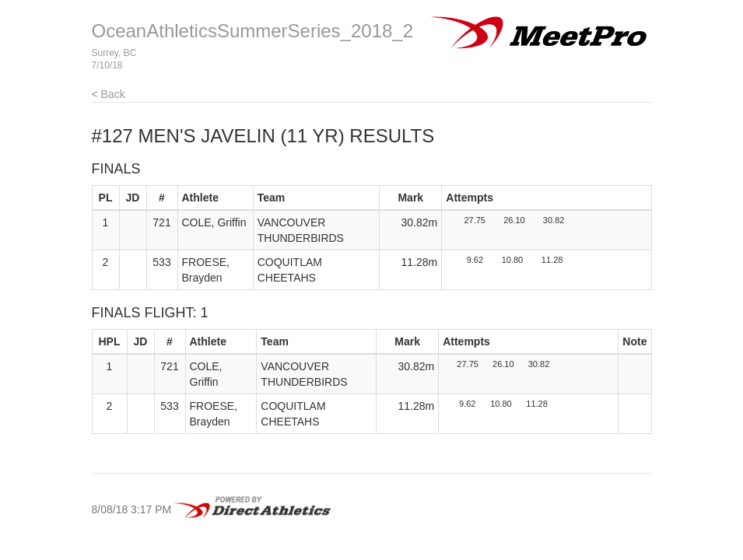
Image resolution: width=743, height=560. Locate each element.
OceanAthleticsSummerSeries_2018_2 (253, 31)
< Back (109, 94)
